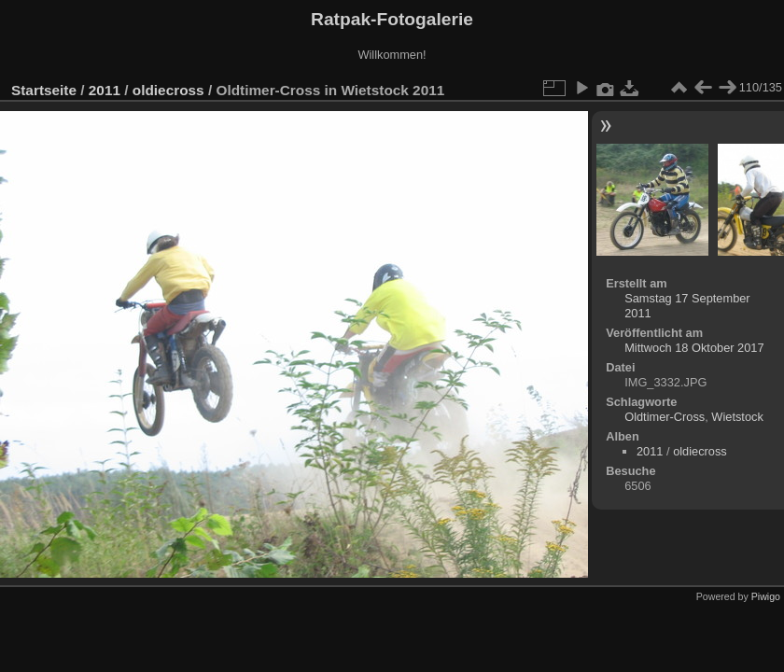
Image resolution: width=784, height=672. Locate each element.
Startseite (44, 90)
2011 (105, 90)
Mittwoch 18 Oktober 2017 (694, 348)
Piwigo (766, 596)
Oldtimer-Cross (665, 417)
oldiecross (168, 90)
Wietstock (737, 417)
